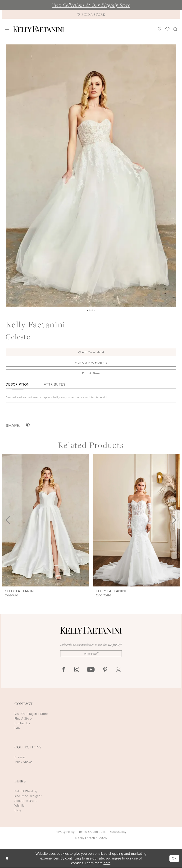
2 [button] (90, 310)
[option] (91, 176)
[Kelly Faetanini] (39, 29)
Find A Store (91, 373)
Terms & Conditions (92, 832)
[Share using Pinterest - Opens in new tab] (28, 426)
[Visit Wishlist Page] (168, 29)
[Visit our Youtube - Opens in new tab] (91, 670)
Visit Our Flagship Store (31, 714)
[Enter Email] (91, 654)
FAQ (17, 728)
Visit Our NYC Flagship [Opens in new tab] (91, 363)
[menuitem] (7, 29)
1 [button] (87, 310)
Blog (18, 810)
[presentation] (45, 520)
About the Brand (26, 801)
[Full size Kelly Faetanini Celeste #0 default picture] (91, 176)
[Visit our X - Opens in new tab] (118, 670)
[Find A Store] (91, 14)
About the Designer (28, 796)
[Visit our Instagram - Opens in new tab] (77, 670)
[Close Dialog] (7, 859)
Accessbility (118, 832)
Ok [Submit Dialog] (174, 859)
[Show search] (175, 29)
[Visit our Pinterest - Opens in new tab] (105, 670)
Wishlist (20, 806)
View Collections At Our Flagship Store (91, 5)
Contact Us (22, 723)
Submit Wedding (26, 792)
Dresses (20, 757)
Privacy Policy (65, 832)
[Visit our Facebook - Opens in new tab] (64, 670)
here (107, 863)
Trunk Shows (23, 762)
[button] (7, 29)
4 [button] (95, 310)
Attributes (55, 385)
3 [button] (92, 310)
